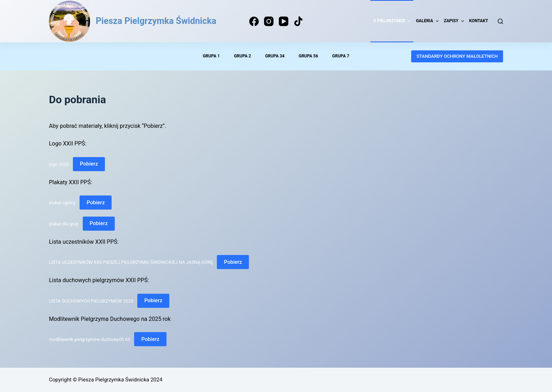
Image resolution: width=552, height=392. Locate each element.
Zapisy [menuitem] (455, 21)
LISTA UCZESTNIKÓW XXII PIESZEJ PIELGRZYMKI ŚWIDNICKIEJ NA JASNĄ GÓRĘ (131, 262)
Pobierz (89, 164)
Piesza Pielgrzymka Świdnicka (156, 21)
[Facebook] (254, 21)
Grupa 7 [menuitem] (341, 56)
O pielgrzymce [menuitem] (393, 21)
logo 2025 (59, 164)
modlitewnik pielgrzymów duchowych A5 (90, 339)
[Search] (500, 21)
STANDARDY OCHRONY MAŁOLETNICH (457, 56)
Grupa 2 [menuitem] (242, 56)
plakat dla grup (64, 223)
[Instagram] (269, 21)
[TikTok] (298, 21)
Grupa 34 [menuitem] (275, 56)
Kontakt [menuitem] (479, 21)
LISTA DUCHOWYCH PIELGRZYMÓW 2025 (91, 301)
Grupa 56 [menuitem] (308, 56)
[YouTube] (284, 21)
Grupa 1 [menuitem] (211, 56)
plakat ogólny (62, 203)
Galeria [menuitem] (428, 21)
